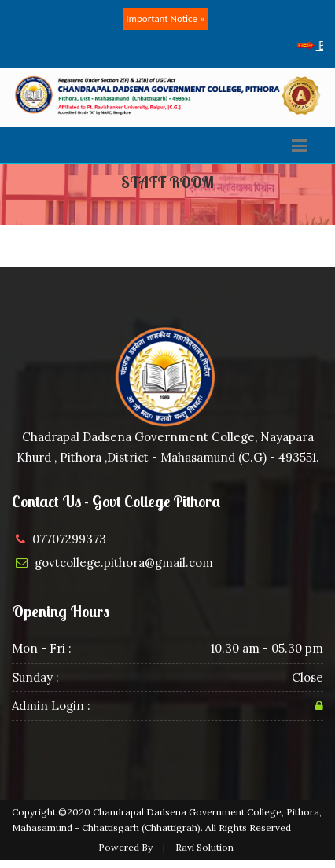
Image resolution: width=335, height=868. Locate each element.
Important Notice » (165, 18)
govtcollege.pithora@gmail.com (124, 563)
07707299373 (69, 539)
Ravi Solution (204, 847)
